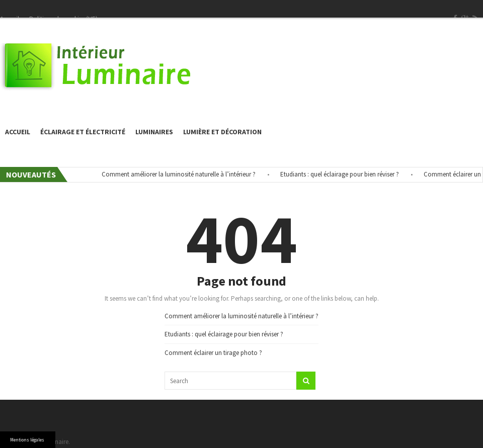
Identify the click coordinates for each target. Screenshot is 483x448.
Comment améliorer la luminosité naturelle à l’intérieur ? (180, 174)
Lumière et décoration (222, 132)
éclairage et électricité (83, 132)
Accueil (18, 132)
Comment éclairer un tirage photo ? (213, 353)
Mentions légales (27, 440)
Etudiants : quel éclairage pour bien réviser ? (341, 174)
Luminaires (154, 132)
